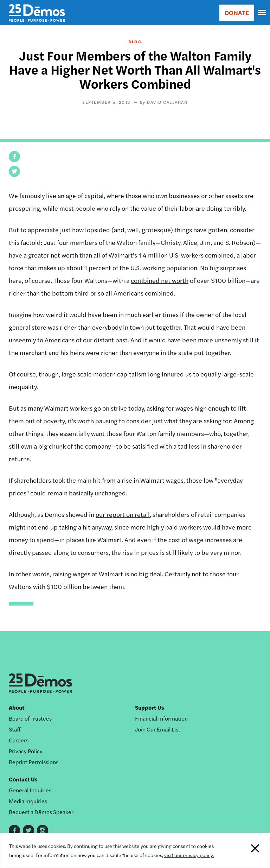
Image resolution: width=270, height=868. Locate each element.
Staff (15, 729)
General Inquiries (30, 790)
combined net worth (160, 280)
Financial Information (161, 718)
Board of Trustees (30, 718)
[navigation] (262, 13)
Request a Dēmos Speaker (41, 812)
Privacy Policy (26, 751)
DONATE (237, 12)
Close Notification (244, 850)
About (17, 707)
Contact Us (23, 779)
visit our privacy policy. (189, 855)
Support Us (150, 707)
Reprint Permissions (34, 762)
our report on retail (123, 514)
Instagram (43, 830)
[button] (14, 157)
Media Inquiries (28, 801)
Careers (19, 740)
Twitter (28, 830)
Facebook (14, 830)
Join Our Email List (158, 729)
